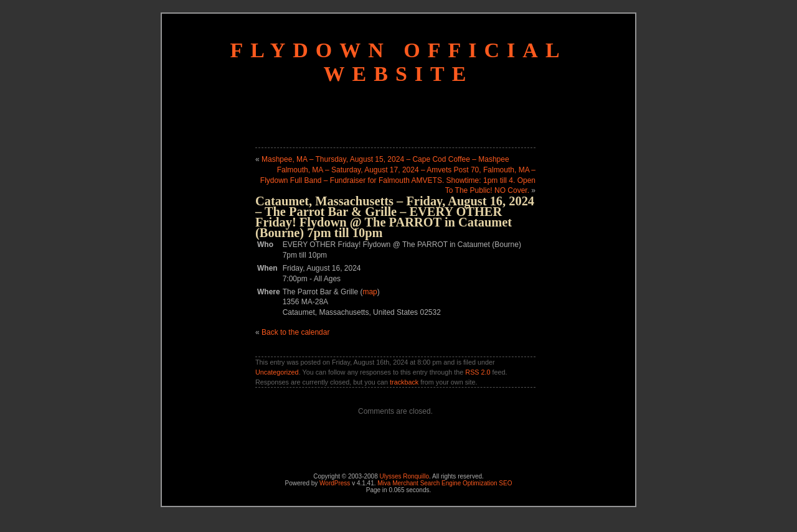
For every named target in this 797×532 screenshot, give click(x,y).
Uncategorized (277, 372)
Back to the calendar (295, 332)
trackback (404, 382)
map (370, 292)
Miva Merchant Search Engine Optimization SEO (445, 483)
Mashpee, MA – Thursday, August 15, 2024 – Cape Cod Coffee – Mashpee (385, 159)
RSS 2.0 (478, 372)
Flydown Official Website (398, 62)
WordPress (335, 483)
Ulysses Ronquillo (404, 476)
